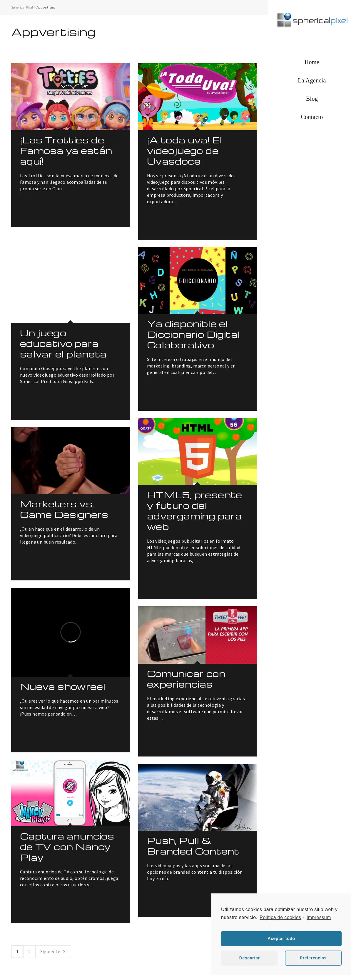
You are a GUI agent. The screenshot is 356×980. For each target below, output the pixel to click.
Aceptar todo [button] (281, 938)
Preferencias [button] (313, 958)
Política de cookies (280, 917)
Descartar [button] (250, 958)
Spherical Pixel (22, 7)
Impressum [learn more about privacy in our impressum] (319, 917)
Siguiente (53, 951)
